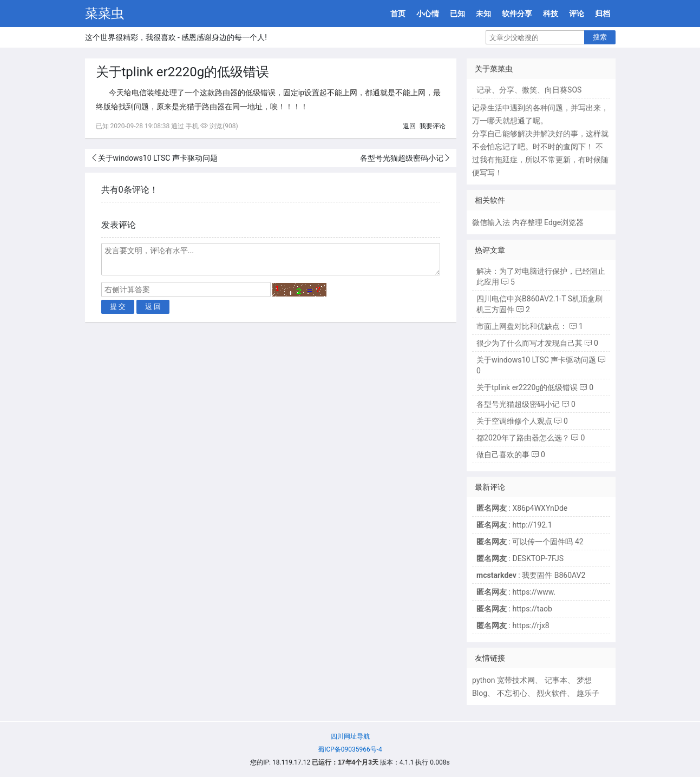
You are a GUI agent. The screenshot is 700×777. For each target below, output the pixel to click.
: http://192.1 (514, 525)
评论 (577, 14)
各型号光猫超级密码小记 (402, 158)
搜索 (600, 37)
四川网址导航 (350, 736)
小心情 (428, 14)
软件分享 (517, 14)
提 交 (118, 307)
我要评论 (433, 126)
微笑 (529, 90)
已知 (457, 14)
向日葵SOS (563, 90)
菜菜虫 (104, 14)
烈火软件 (552, 693)
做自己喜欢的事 (503, 455)
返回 (409, 126)
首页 (398, 14)
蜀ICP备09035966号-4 (350, 749)
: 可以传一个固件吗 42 (530, 542)
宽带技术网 (516, 680)
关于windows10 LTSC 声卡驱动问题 (158, 158)
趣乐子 (588, 693)
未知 (483, 14)
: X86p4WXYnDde (522, 508)
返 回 (153, 307)
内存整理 (527, 222)
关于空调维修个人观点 (514, 421)
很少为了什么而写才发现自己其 (529, 343)
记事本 (556, 680)
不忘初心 (512, 693)
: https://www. (516, 592)
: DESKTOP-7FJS (520, 558)
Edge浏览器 (564, 222)
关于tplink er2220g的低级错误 (527, 387)
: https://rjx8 (513, 625)
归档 (603, 14)
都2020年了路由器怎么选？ (523, 438)
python (483, 680)
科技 (551, 14)
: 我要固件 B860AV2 (531, 575)
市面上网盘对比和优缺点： (522, 326)
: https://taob (514, 609)
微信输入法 (491, 222)
